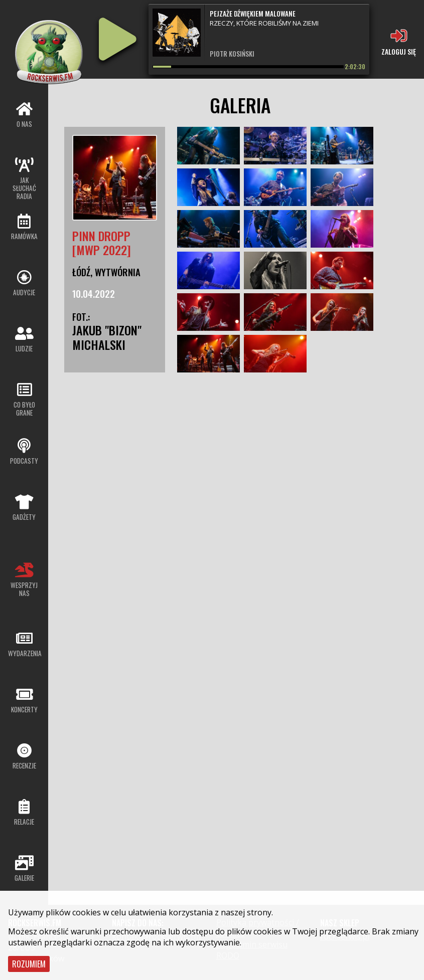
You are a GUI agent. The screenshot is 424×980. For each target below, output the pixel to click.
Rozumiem (29, 964)
